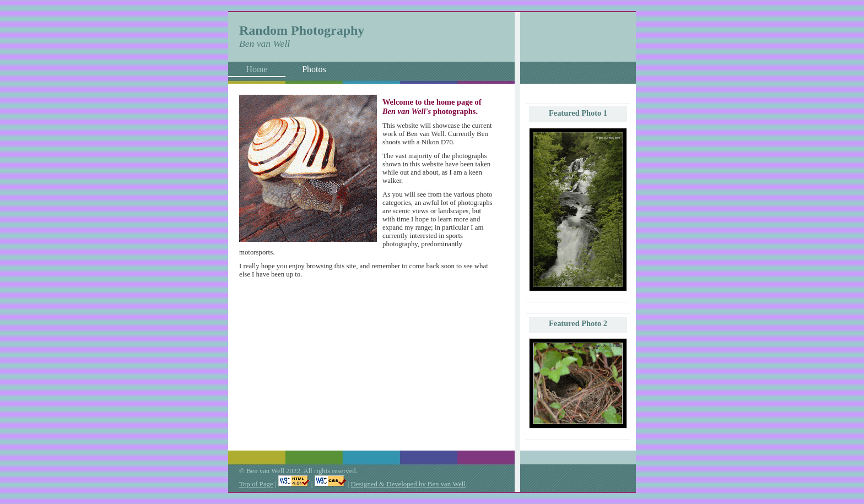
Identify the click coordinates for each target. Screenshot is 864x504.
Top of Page (256, 484)
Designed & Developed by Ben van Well (408, 484)
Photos (314, 69)
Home (256, 69)
